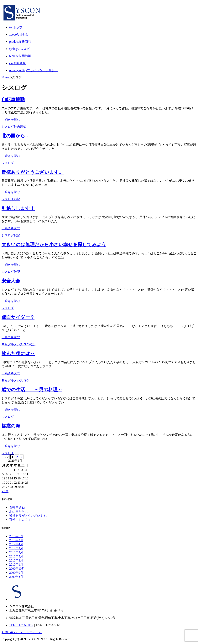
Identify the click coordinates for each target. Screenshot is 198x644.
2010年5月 (16, 556)
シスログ (8, 127)
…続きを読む (11, 119)
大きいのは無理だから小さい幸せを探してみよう (54, 245)
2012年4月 (16, 544)
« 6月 (5, 491)
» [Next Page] (22, 457)
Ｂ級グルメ (9, 344)
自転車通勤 (13, 99)
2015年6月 (16, 536)
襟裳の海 (11, 426)
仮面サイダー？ (18, 317)
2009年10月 (17, 569)
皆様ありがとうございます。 (33, 172)
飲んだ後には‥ (18, 353)
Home (5, 77)
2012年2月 (16, 552)
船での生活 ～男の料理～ (32, 390)
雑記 (17, 199)
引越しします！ (18, 208)
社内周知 (20, 127)
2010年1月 (16, 565)
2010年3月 (16, 560)
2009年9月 (16, 573)
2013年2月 (16, 540)
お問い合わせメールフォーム (22, 632)
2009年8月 (16, 577)
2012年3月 (16, 548)
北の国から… (16, 136)
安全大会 (11, 281)
